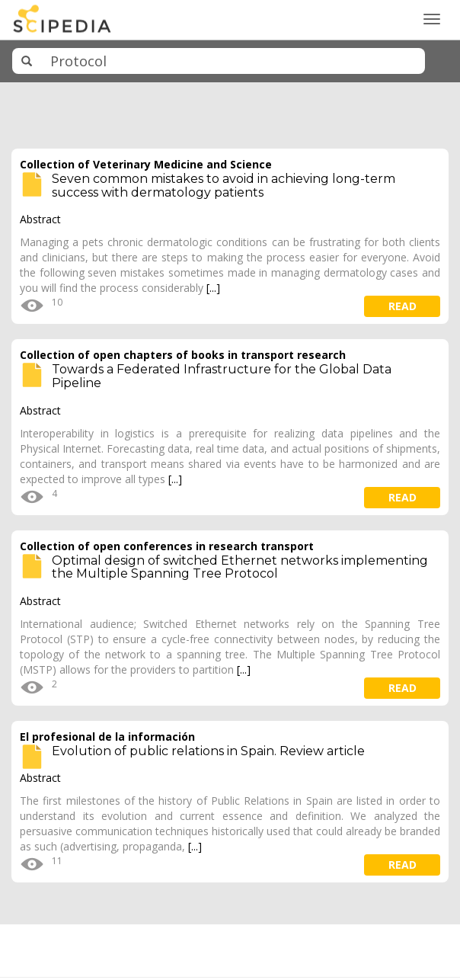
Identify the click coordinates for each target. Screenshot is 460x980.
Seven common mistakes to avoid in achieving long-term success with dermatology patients (224, 186)
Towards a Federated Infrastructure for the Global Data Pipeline (222, 376)
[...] (213, 288)
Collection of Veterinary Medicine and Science (146, 164)
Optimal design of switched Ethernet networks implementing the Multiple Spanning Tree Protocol (240, 567)
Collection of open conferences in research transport (167, 546)
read (402, 306)
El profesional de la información (107, 737)
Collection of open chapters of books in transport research (183, 355)
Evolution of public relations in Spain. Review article (208, 751)
